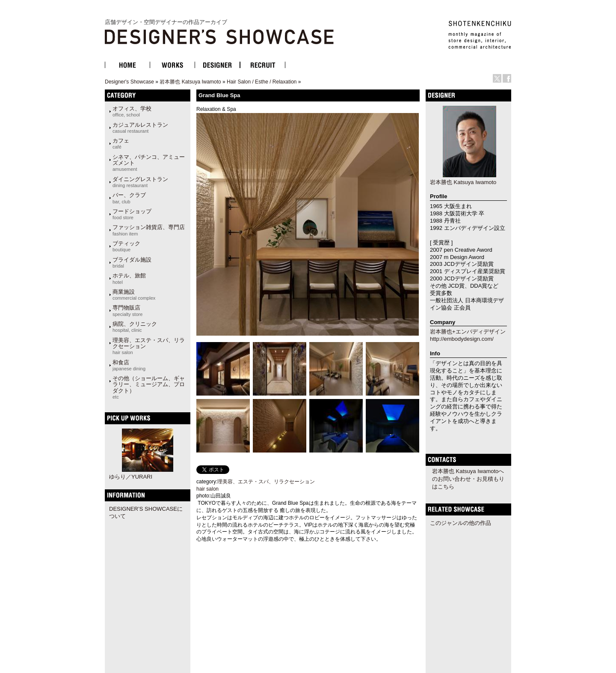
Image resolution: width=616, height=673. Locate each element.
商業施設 (134, 295)
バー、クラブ (129, 198)
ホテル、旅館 (129, 278)
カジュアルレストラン (140, 128)
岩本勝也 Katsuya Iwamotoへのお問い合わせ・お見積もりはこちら (468, 479)
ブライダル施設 (132, 262)
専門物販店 (127, 310)
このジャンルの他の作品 (461, 523)
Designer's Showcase (129, 82)
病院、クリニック (135, 327)
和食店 (129, 365)
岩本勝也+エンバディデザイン (468, 332)
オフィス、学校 (132, 111)
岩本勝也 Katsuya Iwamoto (190, 82)
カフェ (121, 143)
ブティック (126, 246)
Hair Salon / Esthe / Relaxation (262, 82)
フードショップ (132, 214)
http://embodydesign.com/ (462, 339)
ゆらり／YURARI (131, 477)
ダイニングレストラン (140, 182)
